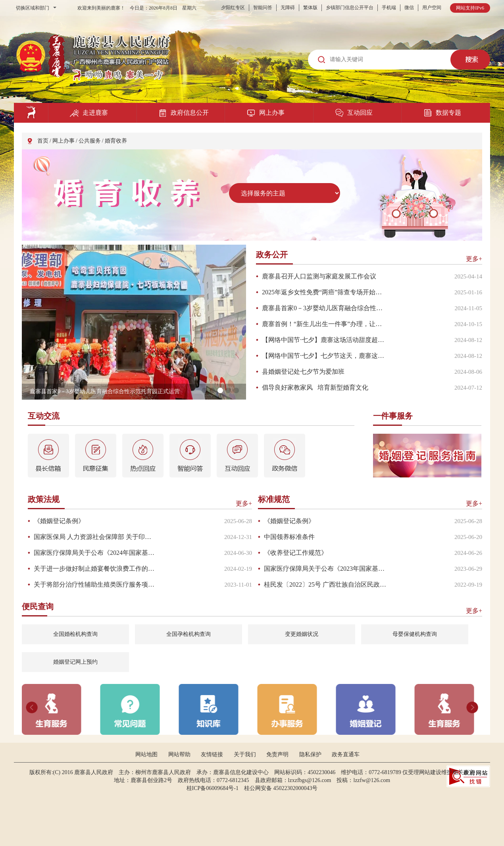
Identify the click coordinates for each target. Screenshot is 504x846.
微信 (409, 8)
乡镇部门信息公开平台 (350, 8)
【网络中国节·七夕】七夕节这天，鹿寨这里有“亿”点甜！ (324, 356)
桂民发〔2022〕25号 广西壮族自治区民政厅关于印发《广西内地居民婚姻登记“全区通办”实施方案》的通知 (326, 584)
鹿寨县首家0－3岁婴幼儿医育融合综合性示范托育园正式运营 (324, 308)
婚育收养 (116, 141)
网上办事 (63, 141)
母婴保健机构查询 (415, 634)
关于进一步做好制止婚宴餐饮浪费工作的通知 (95, 569)
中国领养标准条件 (289, 537)
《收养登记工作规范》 (296, 553)
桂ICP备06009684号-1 (213, 788)
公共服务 (90, 141)
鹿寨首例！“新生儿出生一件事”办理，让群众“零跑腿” (324, 324)
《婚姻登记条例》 (59, 521)
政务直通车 (346, 754)
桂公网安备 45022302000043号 (284, 788)
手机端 (389, 8)
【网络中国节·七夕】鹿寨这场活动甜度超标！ (324, 340)
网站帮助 (179, 754)
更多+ (474, 259)
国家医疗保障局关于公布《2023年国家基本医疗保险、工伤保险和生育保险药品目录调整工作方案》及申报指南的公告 (326, 569)
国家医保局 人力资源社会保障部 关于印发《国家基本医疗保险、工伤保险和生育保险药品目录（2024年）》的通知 (95, 537)
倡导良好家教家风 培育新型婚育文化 (315, 387)
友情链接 (212, 754)
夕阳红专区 (233, 8)
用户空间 (432, 8)
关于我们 (245, 754)
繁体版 (310, 8)
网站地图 (146, 754)
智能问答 (263, 8)
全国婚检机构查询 (75, 634)
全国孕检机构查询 (189, 634)
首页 (43, 141)
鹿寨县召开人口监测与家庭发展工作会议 (319, 276)
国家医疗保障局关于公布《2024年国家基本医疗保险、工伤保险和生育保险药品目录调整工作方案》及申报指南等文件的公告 (95, 553)
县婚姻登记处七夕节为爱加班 (303, 372)
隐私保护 (310, 754)
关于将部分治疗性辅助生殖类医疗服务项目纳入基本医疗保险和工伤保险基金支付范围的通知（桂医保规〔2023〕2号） (95, 584)
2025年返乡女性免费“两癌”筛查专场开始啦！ (324, 292)
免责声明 (277, 754)
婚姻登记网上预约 (75, 662)
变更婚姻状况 (302, 634)
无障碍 (288, 8)
